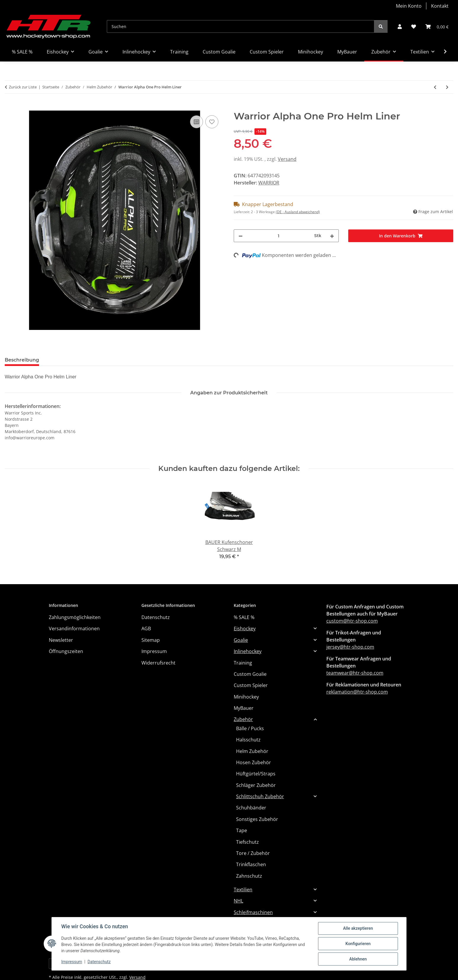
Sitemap (151, 640)
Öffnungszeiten (66, 651)
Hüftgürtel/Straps (256, 774)
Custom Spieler (251, 685)
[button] (400, 27)
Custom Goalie (250, 674)
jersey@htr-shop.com (350, 647)
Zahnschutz (249, 876)
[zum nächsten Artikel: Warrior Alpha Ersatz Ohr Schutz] (447, 87)
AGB (146, 629)
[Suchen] (241, 26)
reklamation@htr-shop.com (357, 692)
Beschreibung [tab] (22, 360)
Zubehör (243, 719)
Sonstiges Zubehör (257, 819)
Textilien (243, 890)
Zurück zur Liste (23, 87)
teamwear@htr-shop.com (355, 673)
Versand (287, 159)
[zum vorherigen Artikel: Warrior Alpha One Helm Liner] (435, 87)
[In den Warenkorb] (9, 107)
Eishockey (245, 629)
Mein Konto (409, 6)
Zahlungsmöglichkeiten (75, 617)
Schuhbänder (251, 808)
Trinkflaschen (251, 864)
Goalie (241, 640)
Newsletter (61, 640)
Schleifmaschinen (253, 912)
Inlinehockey (248, 651)
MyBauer (244, 708)
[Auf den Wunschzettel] (212, 122)
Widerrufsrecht (158, 663)
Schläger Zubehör (256, 785)
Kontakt (440, 6)
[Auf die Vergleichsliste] (196, 122)
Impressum (72, 962)
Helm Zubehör (252, 751)
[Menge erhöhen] (332, 236)
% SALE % (244, 617)
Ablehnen (358, 959)
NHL (238, 901)
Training (243, 663)
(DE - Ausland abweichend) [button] (298, 212)
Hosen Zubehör (254, 762)
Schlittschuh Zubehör (260, 796)
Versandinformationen (74, 629)
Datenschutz (99, 962)
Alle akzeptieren (358, 928)
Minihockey (246, 697)
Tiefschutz (247, 842)
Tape (242, 830)
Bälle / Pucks (250, 728)
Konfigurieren (358, 944)
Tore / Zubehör (253, 853)
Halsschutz (248, 740)
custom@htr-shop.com (352, 621)
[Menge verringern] (241, 236)
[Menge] (278, 236)
